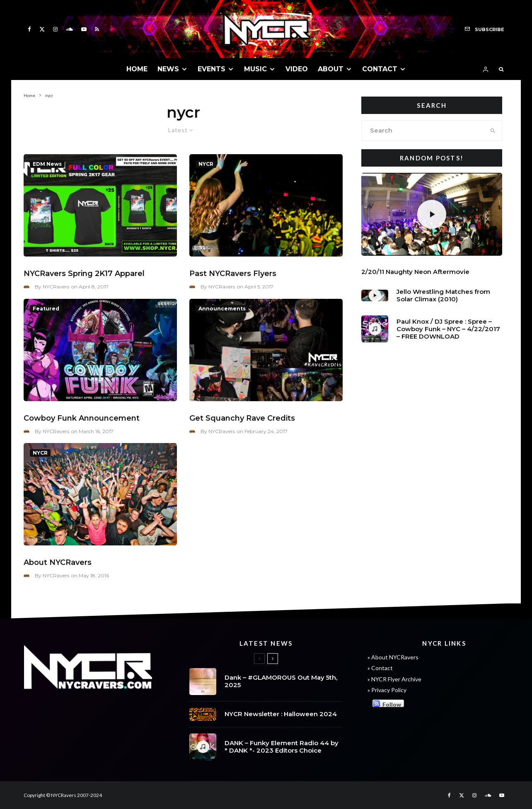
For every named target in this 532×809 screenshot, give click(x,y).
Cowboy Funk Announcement (82, 418)
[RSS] (97, 29)
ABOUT (331, 69)
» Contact (380, 668)
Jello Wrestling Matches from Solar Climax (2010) (443, 296)
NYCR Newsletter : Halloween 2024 (281, 714)
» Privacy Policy (387, 690)
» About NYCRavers (393, 657)
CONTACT (380, 69)
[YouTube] (84, 29)
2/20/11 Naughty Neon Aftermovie (415, 272)
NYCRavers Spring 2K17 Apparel (84, 274)
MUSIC (255, 69)
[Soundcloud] (69, 29)
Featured (46, 309)
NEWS (168, 69)
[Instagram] (55, 29)
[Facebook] (29, 29)
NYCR (206, 164)
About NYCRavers (58, 562)
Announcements (222, 309)
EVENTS (212, 69)
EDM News (47, 164)
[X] (42, 29)
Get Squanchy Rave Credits (242, 418)
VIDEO (297, 69)
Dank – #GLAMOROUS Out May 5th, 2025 (281, 681)
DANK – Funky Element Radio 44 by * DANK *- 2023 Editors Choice (282, 748)
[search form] (423, 131)
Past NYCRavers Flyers (233, 274)
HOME (137, 69)
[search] (493, 131)
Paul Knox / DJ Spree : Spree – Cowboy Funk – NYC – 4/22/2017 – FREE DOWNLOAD (448, 329)
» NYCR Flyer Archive (394, 679)
